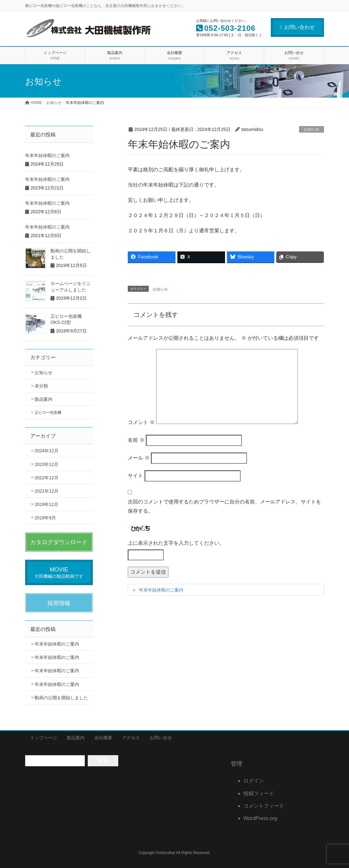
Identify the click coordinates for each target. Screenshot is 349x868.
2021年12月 (47, 491)
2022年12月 (47, 478)
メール (139, 458)
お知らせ (311, 129)
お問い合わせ (297, 27)
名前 (136, 440)
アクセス (131, 738)
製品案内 (44, 399)
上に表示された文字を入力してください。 (176, 543)
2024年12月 (47, 451)
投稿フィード (259, 793)
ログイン (254, 781)
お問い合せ (161, 738)
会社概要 (103, 738)
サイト (135, 476)
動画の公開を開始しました (61, 698)
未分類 (41, 386)
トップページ (44, 738)
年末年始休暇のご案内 (161, 590)
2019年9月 (45, 518)
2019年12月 (47, 504)
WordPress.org (260, 818)
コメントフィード (264, 806)
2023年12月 (47, 464)
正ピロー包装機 (48, 413)
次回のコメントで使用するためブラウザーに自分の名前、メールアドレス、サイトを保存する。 (224, 506)
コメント (141, 422)
